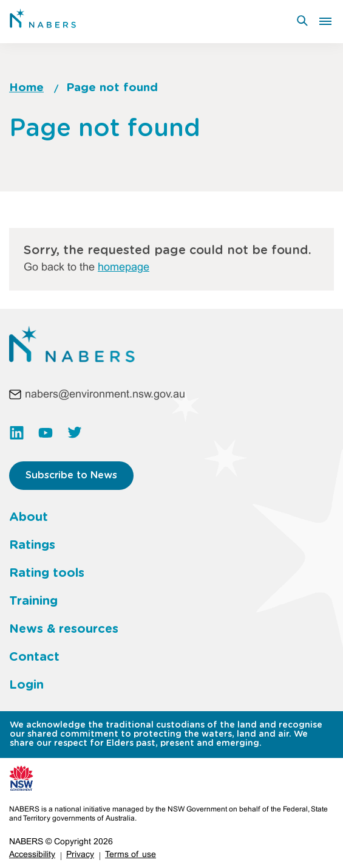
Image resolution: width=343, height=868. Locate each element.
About (29, 517)
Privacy (80, 855)
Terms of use (131, 855)
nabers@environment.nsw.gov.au (105, 395)
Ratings (32, 545)
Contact (34, 657)
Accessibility (32, 855)
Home (26, 88)
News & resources (64, 629)
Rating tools (47, 573)
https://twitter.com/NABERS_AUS (75, 433)
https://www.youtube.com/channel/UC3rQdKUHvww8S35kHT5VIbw (46, 433)
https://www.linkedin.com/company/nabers (16, 433)
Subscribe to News (71, 475)
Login (26, 685)
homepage (124, 268)
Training (33, 601)
